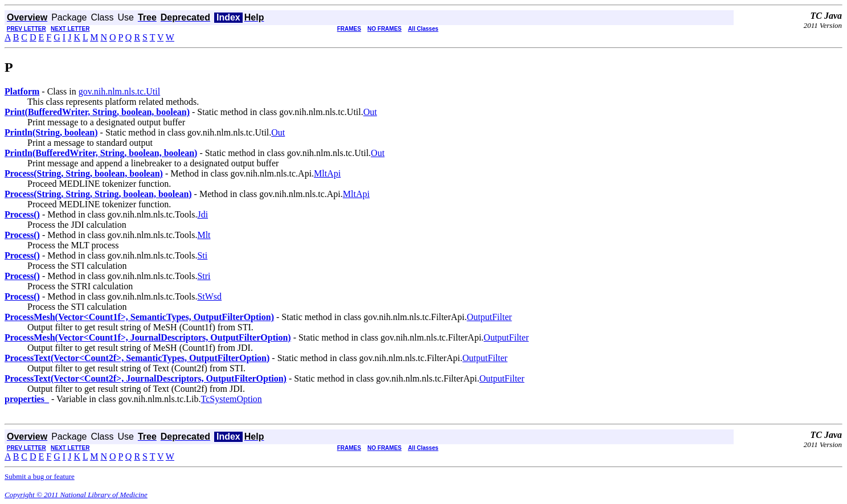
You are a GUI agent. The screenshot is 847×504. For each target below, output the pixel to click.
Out (370, 112)
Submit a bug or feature (40, 476)
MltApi (327, 173)
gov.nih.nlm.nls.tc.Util (119, 91)
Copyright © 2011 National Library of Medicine (76, 495)
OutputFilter (490, 317)
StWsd (209, 296)
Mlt (204, 235)
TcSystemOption (232, 399)
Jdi (202, 214)
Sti (202, 255)
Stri (204, 276)
